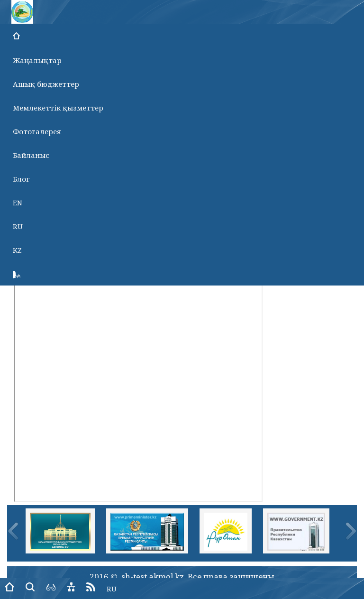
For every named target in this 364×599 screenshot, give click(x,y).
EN (18, 203)
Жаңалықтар (37, 60)
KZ (17, 250)
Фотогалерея (37, 131)
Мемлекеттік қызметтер (58, 108)
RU (18, 226)
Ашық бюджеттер (46, 84)
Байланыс (31, 155)
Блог (21, 179)
